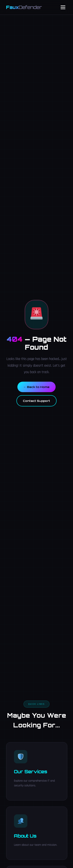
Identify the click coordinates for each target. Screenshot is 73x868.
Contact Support (36, 401)
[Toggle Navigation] (63, 7)
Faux (24, 7)
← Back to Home (36, 387)
